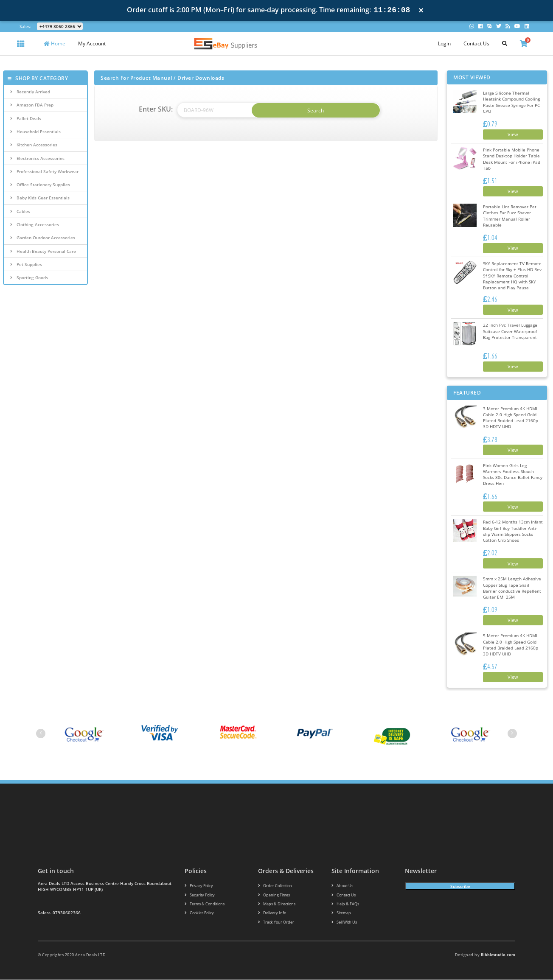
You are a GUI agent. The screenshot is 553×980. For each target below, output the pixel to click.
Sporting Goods (29, 277)
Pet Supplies (26, 264)
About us (342, 885)
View (511, 134)
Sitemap (341, 913)
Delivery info (272, 913)
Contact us (344, 895)
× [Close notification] (421, 10)
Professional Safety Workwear (44, 171)
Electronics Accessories (37, 158)
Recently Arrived (30, 92)
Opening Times (274, 895)
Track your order (276, 922)
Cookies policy (199, 913)
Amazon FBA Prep (32, 105)
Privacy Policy (199, 885)
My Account (92, 43)
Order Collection (275, 885)
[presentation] (41, 733)
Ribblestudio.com (498, 955)
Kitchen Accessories (34, 145)
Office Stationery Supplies (40, 185)
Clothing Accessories (35, 224)
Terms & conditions (205, 904)
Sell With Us (344, 922)
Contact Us (476, 43)
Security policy (200, 895)
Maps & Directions (277, 904)
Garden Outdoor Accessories (43, 238)
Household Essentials (35, 132)
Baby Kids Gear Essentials (40, 198)
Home (55, 43)
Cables (20, 211)
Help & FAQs (345, 904)
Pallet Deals (26, 118)
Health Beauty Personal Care (43, 251)
